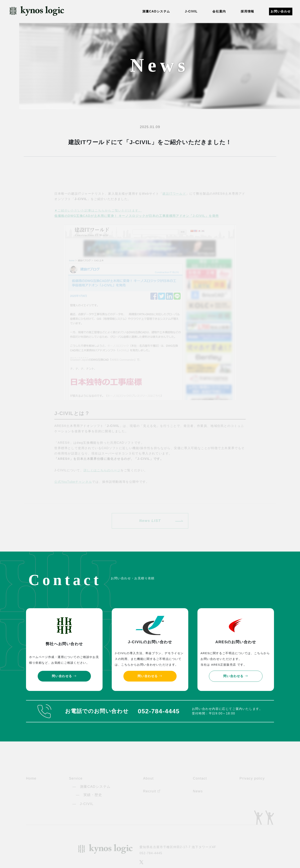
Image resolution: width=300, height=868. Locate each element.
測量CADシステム (156, 11)
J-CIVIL (191, 11)
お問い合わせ (281, 11)
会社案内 (219, 11)
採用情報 (247, 11)
